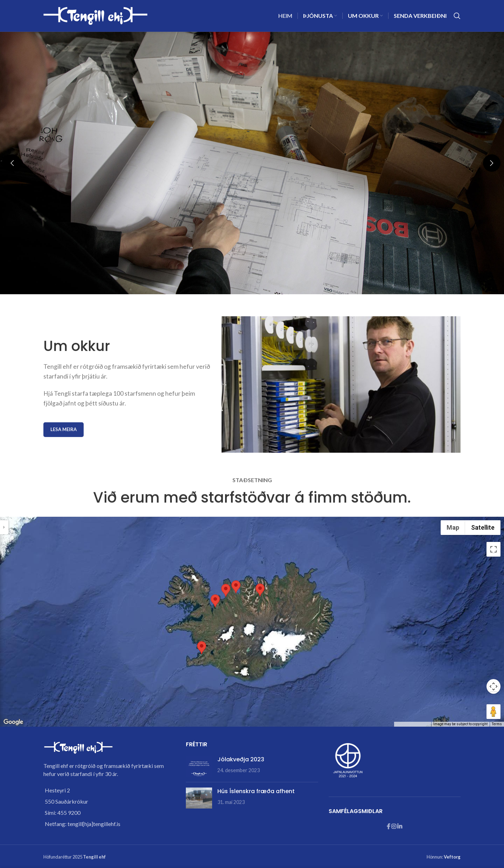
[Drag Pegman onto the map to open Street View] (493, 712)
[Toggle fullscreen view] (493, 549)
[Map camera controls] (493, 686)
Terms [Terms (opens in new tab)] (497, 724)
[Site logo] (96, 15)
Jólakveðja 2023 (241, 759)
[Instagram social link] (394, 827)
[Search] (457, 16)
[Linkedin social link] (400, 827)
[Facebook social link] (389, 827)
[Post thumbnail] (199, 766)
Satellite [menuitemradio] (483, 527)
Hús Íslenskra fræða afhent (256, 791)
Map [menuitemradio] (453, 527)
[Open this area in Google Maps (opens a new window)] (13, 722)
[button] (12, 163)
